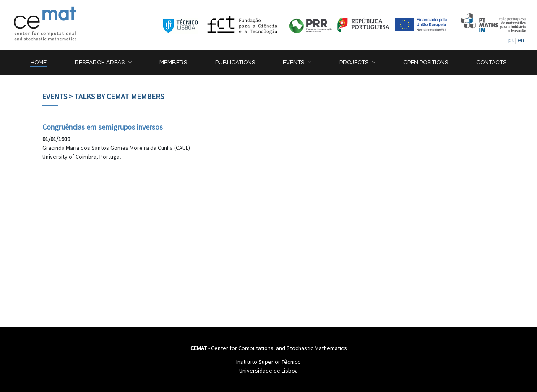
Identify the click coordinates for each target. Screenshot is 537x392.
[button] (103, 63)
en (521, 40)
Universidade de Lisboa (268, 371)
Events (55, 96)
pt (511, 40)
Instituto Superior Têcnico (268, 362)
